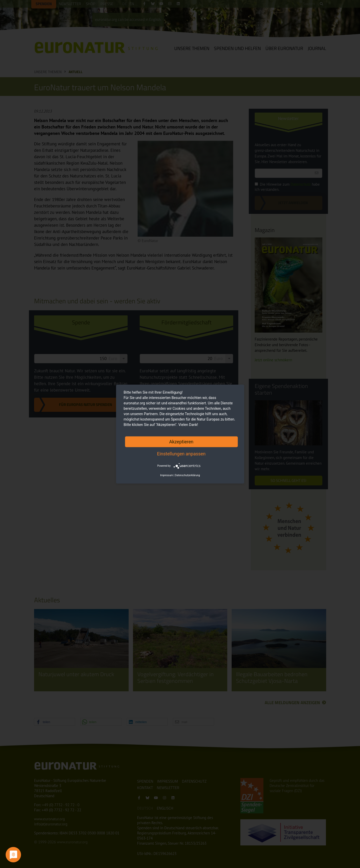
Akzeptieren (181, 441)
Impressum (167, 475)
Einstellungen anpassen (181, 453)
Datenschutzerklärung (187, 475)
